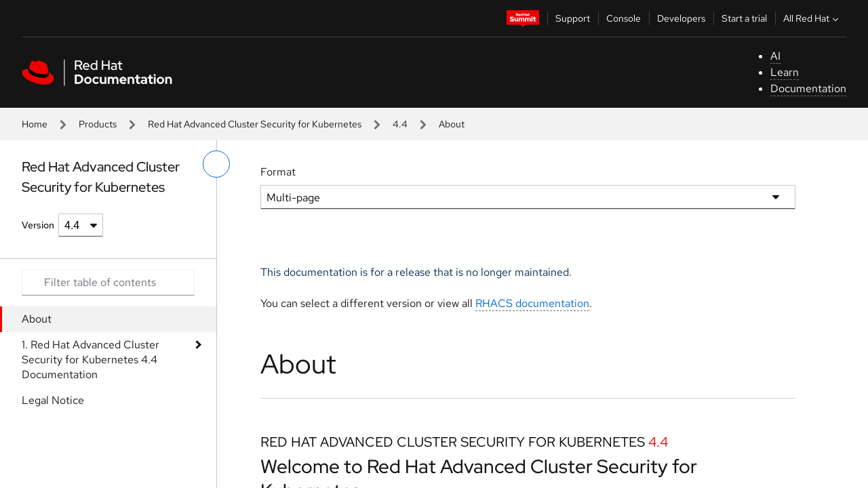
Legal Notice (53, 400)
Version (38, 225)
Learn (785, 72)
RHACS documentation (532, 303)
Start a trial (744, 18)
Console (624, 18)
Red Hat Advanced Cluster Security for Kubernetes (255, 124)
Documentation (808, 88)
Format (278, 172)
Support (573, 18)
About (37, 319)
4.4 (400, 124)
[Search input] (108, 283)
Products (98, 124)
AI (775, 56)
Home (35, 124)
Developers (681, 18)
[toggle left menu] (216, 164)
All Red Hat (812, 18)
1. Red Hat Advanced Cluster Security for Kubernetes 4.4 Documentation (91, 360)
